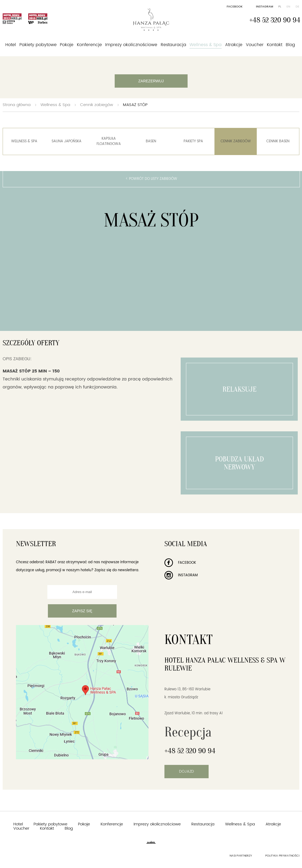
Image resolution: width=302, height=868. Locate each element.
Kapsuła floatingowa (109, 141)
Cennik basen (278, 141)
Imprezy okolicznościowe (131, 45)
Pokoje (67, 45)
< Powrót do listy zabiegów (151, 179)
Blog (290, 45)
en (288, 7)
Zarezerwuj (151, 81)
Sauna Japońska (67, 141)
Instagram (264, 7)
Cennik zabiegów (97, 105)
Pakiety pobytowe (38, 45)
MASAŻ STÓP (135, 105)
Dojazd (187, 771)
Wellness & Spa (206, 45)
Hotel (11, 45)
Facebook (235, 7)
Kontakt (275, 45)
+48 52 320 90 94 (275, 20)
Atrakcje (234, 45)
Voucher (255, 45)
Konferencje (89, 45)
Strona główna (17, 105)
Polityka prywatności (282, 856)
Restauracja (173, 45)
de (297, 7)
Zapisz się (82, 611)
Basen (151, 141)
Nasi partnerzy (241, 856)
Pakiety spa (193, 141)
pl (280, 7)
